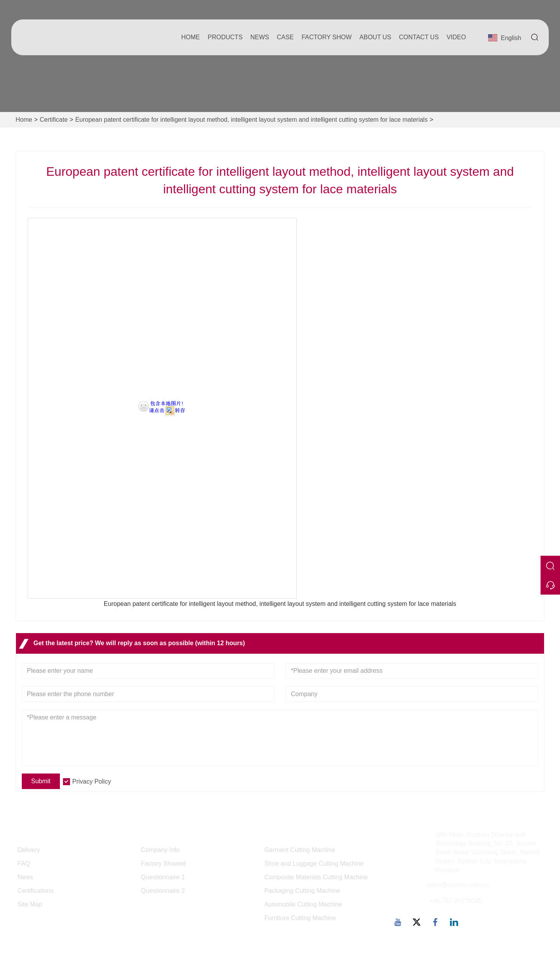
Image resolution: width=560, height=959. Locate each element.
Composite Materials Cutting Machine (316, 877)
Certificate (54, 120)
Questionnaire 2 (163, 891)
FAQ (24, 864)
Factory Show (326, 37)
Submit (41, 781)
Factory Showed (163, 864)
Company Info (160, 850)
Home (191, 37)
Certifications (35, 891)
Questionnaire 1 (163, 877)
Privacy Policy (92, 781)
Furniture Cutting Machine (300, 918)
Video (456, 37)
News (260, 37)
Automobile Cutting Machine (303, 904)
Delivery (29, 850)
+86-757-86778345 (456, 901)
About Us (375, 37)
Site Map (30, 904)
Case (285, 37)
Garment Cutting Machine (300, 850)
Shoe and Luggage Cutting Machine (314, 864)
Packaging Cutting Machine (302, 891)
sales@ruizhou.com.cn (458, 885)
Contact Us (419, 37)
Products (225, 37)
